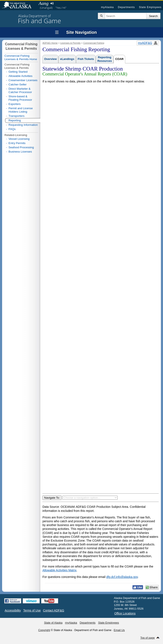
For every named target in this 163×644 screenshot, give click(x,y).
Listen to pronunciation (52, 3)
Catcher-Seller (18, 84)
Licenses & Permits (70, 43)
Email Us (119, 630)
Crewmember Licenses (23, 80)
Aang (44, 3)
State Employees (150, 7)
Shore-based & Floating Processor (20, 98)
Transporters (16, 116)
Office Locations (125, 613)
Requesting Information (23, 125)
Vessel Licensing (19, 139)
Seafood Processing (21, 147)
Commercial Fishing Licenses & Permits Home (21, 57)
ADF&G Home (50, 43)
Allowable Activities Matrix (59, 570)
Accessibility (13, 610)
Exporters (15, 104)
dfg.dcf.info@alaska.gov (122, 577)
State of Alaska (19, 6)
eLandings (67, 59)
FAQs (12, 129)
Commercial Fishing (94, 43)
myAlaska (107, 7)
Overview (50, 59)
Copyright (44, 630)
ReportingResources (105, 59)
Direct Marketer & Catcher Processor (20, 90)
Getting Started (18, 72)
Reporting (15, 120)
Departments (126, 7)
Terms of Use (32, 610)
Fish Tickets (86, 59)
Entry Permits (17, 143)
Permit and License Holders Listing (21, 110)
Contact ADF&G (54, 610)
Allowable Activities (20, 76)
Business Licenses (20, 152)
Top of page (148, 638)
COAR (119, 59)
